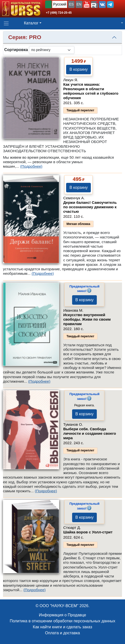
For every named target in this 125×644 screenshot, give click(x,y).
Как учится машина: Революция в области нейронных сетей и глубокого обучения (91, 91)
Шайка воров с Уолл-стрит (88, 532)
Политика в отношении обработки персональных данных (62, 621)
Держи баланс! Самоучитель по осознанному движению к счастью (90, 207)
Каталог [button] (31, 23)
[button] (87, 4)
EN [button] (79, 4)
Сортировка (16, 50)
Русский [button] (60, 4)
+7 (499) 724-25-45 (59, 13)
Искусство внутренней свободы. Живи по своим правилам (87, 319)
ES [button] (71, 4)
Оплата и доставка (63, 633)
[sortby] (52, 50)
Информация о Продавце (62, 615)
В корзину (78, 69)
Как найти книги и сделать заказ (63, 627)
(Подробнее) (31, 166)
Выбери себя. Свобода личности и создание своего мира (89, 433)
